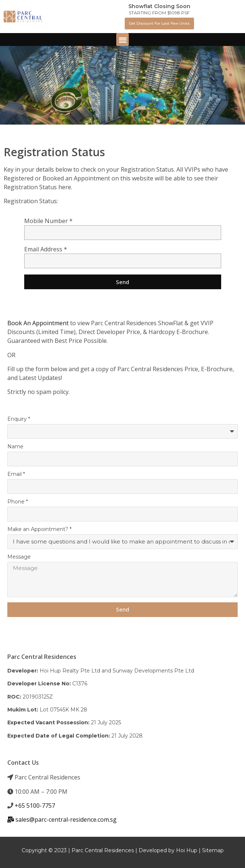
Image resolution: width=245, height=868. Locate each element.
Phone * (18, 502)
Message (19, 557)
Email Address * (46, 250)
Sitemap (213, 850)
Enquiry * (19, 419)
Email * (16, 474)
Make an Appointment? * (39, 530)
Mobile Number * (48, 221)
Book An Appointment (38, 323)
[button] (159, 24)
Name (15, 447)
